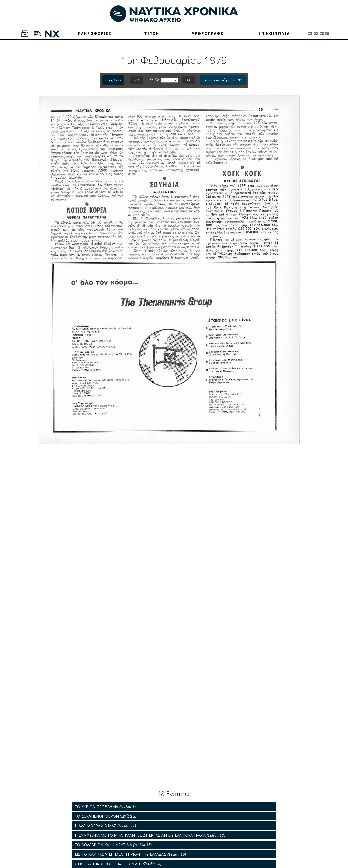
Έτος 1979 (113, 80)
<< (137, 80)
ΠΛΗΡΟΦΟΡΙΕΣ (95, 33)
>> (189, 80)
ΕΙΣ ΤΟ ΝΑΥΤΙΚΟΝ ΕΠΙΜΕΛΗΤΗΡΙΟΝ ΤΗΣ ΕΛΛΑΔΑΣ (130, 854)
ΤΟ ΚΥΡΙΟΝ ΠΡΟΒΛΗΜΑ (105, 807)
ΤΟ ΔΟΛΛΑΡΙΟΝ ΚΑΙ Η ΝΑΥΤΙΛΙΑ (113, 845)
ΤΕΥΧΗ (152, 33)
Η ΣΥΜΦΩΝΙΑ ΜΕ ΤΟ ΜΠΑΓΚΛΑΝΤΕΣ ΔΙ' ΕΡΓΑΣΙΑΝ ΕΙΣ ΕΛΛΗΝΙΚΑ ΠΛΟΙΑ (150, 835)
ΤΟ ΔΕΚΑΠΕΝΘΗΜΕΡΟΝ (105, 816)
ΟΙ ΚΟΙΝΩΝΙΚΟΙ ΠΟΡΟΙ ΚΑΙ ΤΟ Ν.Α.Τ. (118, 864)
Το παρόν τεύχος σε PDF (223, 80)
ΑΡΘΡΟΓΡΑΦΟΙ (209, 33)
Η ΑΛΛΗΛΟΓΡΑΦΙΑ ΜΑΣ (105, 826)
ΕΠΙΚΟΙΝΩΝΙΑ (274, 33)
